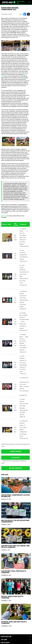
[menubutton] (29, 2)
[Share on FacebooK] (25, 14)
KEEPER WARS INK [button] (6, 637)
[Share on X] (28, 14)
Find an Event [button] (5, 643)
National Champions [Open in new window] (15, 468)
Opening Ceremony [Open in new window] (16, 452)
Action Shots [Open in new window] (16, 458)
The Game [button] (4, 640)
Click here (4, 216)
